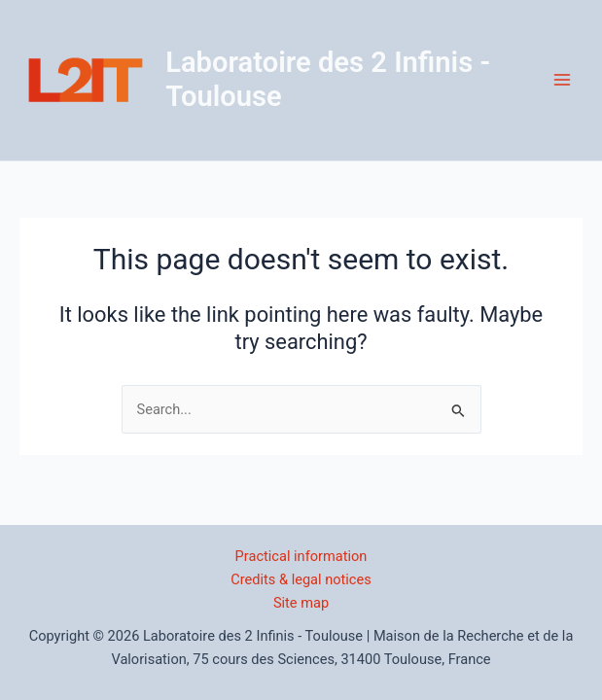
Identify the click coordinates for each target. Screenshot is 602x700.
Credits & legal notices (301, 579)
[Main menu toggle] (562, 80)
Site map (301, 603)
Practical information (301, 556)
